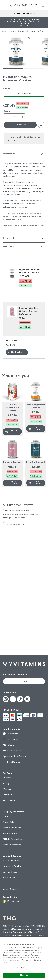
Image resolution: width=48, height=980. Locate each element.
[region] (24, 958)
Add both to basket (17, 352)
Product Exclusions (12, 861)
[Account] (36, 5)
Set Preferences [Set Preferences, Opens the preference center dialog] (24, 968)
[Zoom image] (29, 38)
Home (3, 31)
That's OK (24, 975)
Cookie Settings (11, 889)
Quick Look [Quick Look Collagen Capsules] (11, 483)
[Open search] (10, 5)
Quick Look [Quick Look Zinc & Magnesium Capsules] (35, 429)
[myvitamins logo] (23, 5)
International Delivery (14, 756)
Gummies (7, 778)
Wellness (7, 789)
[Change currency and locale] (11, 901)
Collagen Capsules (12, 462)
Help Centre (10, 739)
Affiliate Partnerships (12, 839)
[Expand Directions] (24, 247)
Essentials (7, 795)
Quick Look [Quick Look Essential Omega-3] (35, 483)
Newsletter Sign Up (12, 866)
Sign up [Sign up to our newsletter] (24, 681)
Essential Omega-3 (36, 462)
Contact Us (10, 734)
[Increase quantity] (22, 117)
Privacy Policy (9, 822)
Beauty (6, 783)
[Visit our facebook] (13, 699)
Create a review (13, 525)
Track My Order (12, 762)
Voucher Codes (10, 872)
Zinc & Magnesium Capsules (36, 406)
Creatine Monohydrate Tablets (12, 408)
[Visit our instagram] (6, 699)
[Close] (45, 941)
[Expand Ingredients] (24, 238)
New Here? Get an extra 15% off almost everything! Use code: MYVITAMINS (24, 22)
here (5, 963)
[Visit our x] (27, 699)
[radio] (24, 94)
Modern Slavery (10, 833)
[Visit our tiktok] (20, 699)
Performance (9, 800)
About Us (7, 816)
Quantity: (8, 111)
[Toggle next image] (45, 51)
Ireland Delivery (12, 751)
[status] (14, 117)
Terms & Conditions (12, 828)
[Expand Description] (24, 154)
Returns (8, 745)
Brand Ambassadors (12, 845)
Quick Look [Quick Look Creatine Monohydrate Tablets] (11, 432)
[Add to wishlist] (41, 125)
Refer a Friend (9, 878)
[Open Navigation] (5, 5)
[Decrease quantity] (7, 117)
